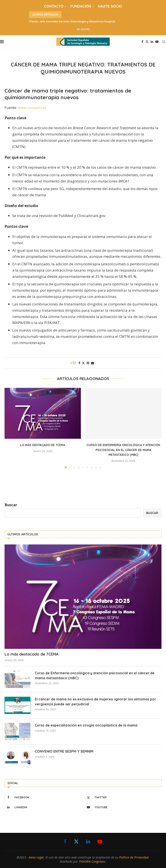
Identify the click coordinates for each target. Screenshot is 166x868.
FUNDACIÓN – (82, 6)
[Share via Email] (93, 363)
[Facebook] (142, 42)
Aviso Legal (36, 857)
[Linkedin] (152, 42)
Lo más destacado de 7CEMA (43, 445)
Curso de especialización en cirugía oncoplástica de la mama (86, 725)
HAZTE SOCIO (110, 6)
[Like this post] (74, 363)
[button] (65, 15)
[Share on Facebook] (79, 363)
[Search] (164, 42)
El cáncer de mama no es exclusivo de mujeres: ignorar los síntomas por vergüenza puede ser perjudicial (95, 701)
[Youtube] (157, 42)
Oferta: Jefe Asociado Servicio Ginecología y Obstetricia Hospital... (73, 21)
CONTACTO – (55, 6)
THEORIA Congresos (92, 861)
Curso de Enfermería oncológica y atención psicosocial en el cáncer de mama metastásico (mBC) (123, 450)
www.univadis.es (32, 108)
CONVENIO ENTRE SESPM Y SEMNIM (64, 751)
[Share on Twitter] (83, 363)
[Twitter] (147, 42)
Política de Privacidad (134, 857)
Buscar (11, 505)
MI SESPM (83, 29)
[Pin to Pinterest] (88, 363)
